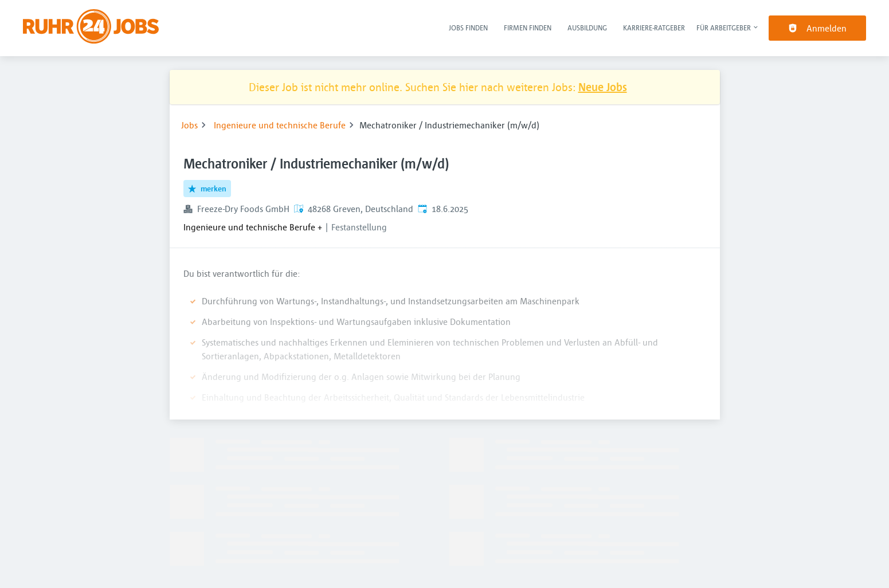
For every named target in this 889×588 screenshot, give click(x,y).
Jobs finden (468, 28)
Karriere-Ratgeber (654, 28)
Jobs (189, 125)
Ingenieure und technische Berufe (280, 125)
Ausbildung (587, 28)
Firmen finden (528, 28)
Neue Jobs (603, 87)
